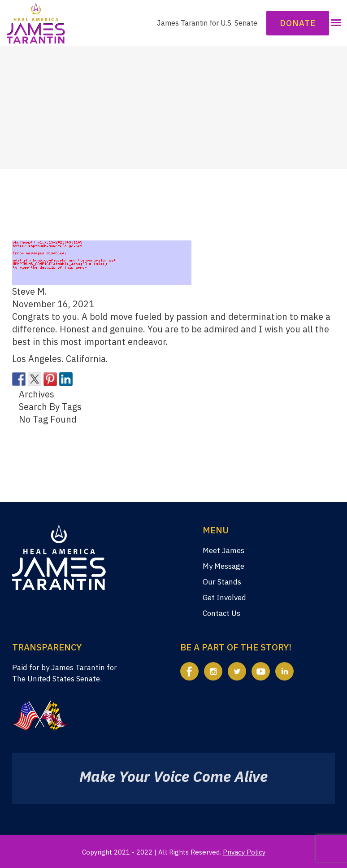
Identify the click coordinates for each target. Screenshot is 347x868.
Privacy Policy (244, 852)
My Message (223, 566)
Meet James (223, 550)
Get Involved (224, 598)
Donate (298, 23)
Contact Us (221, 613)
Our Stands (222, 582)
